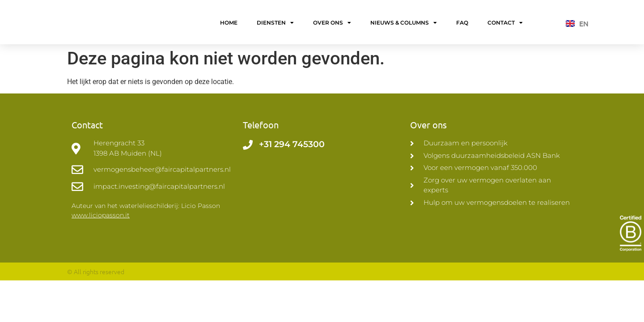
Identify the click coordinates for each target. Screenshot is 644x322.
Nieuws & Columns (404, 24)
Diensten (275, 24)
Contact (505, 24)
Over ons (332, 24)
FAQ (462, 24)
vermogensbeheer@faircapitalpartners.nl (162, 172)
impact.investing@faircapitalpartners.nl (159, 189)
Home (229, 24)
